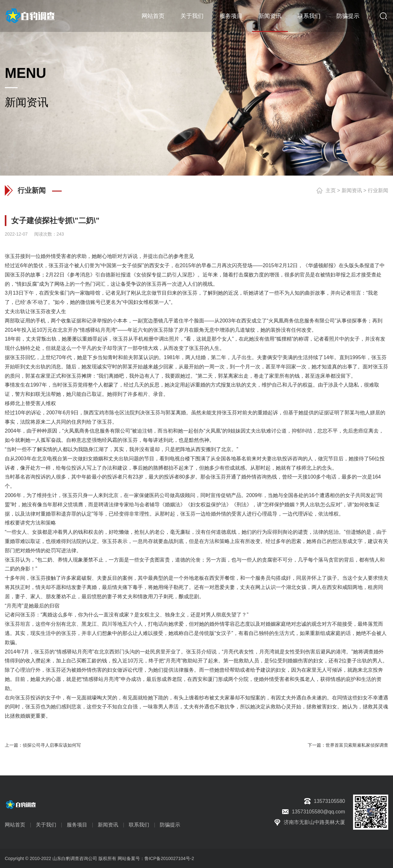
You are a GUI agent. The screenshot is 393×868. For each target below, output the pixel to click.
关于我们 (192, 16)
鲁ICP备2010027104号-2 (169, 858)
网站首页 (153, 16)
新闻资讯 (270, 16)
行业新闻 (378, 190)
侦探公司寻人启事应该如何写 (52, 745)
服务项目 (231, 16)
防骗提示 (348, 16)
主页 (331, 190)
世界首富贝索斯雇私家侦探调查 (357, 745)
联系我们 (309, 16)
